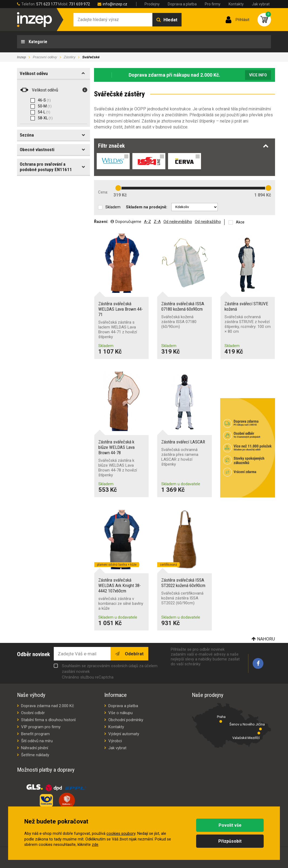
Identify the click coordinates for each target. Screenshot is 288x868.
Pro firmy (213, 4)
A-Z (148, 222)
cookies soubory (121, 834)
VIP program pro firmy (41, 727)
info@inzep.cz (115, 4)
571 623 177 (47, 4)
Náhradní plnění (35, 748)
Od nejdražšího (208, 222)
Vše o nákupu (120, 713)
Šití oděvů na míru (37, 741)
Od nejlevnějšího (178, 222)
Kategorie (37, 42)
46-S (44, 100)
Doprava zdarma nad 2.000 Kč (48, 706)
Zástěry (70, 57)
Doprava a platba (182, 4)
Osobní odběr (33, 713)
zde (95, 845)
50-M (45, 106)
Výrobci (115, 741)
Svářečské (91, 57)
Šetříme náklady (35, 755)
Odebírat (134, 654)
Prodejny (152, 4)
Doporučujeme (128, 222)
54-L (44, 112)
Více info (258, 75)
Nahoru (266, 639)
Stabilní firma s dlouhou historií (48, 720)
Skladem (113, 207)
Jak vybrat (261, 4)
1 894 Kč (263, 195)
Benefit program (35, 734)
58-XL (45, 118)
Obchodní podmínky (126, 720)
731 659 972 (79, 4)
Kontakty (236, 4)
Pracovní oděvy (45, 57)
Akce (240, 222)
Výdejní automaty (124, 734)
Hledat (170, 20)
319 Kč (120, 195)
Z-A (157, 222)
